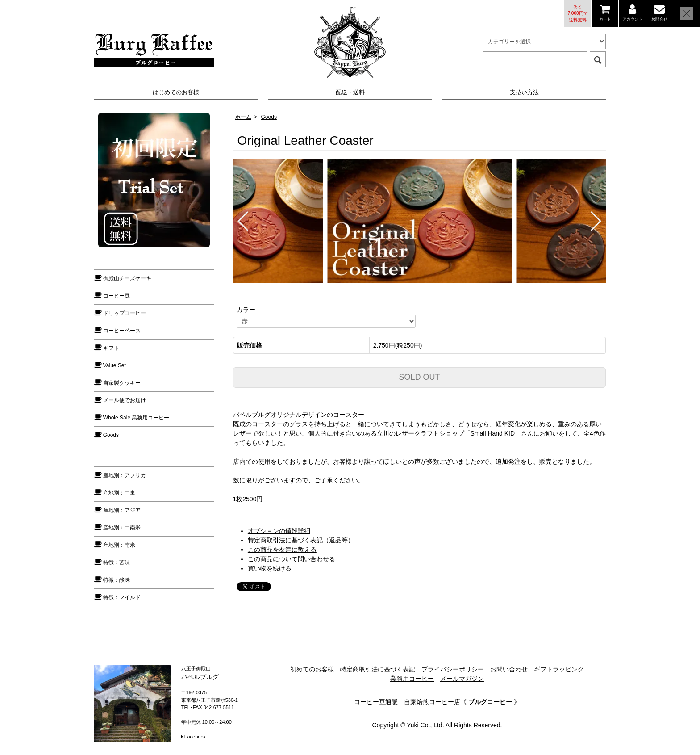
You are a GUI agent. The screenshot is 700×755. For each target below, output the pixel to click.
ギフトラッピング (559, 669)
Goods (269, 117)
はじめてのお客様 (176, 92)
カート (605, 19)
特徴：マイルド (122, 597)
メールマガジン (462, 679)
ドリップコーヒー (125, 313)
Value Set (115, 365)
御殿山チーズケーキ (127, 278)
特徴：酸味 (117, 580)
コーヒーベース (122, 331)
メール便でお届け (125, 400)
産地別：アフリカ (125, 475)
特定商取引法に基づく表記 (378, 669)
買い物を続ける (270, 568)
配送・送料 (350, 92)
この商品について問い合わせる (292, 559)
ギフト (111, 348)
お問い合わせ (509, 669)
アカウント (632, 19)
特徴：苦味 (117, 562)
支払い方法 (524, 92)
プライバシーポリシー (453, 669)
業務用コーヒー (412, 679)
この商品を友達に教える (282, 549)
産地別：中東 (119, 493)
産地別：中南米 (122, 528)
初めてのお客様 (312, 669)
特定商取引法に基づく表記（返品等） (301, 540)
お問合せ (659, 19)
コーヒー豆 (117, 296)
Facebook (195, 737)
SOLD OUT (419, 377)
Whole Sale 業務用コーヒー (136, 418)
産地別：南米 (119, 545)
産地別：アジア (122, 510)
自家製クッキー (122, 383)
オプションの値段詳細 (279, 531)
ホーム (243, 117)
